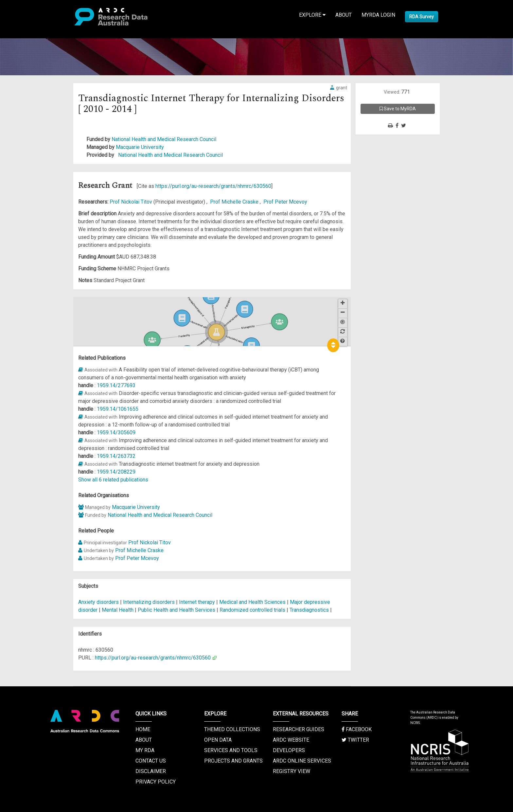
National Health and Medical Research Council (164, 139)
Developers (289, 750)
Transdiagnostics (309, 610)
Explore (312, 15)
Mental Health (118, 610)
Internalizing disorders (149, 602)
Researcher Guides (299, 729)
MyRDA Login (378, 15)
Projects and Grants (233, 761)
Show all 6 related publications (113, 480)
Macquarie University (140, 147)
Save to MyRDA (398, 109)
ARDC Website (291, 740)
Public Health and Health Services (177, 610)
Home (143, 729)
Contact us (151, 761)
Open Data (218, 740)
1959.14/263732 (116, 456)
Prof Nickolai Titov (132, 202)
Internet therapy (197, 602)
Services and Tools (231, 750)
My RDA (145, 750)
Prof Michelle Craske (235, 202)
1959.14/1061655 (118, 409)
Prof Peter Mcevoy (285, 202)
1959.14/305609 (116, 433)
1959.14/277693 (116, 385)
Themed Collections (232, 729)
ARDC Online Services (302, 761)
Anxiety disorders (98, 602)
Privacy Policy (156, 782)
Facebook (357, 729)
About (344, 15)
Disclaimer (151, 771)
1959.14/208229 (116, 472)
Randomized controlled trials (252, 610)
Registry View (292, 771)
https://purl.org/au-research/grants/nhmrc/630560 (213, 186)
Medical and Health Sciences (253, 602)
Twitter (355, 740)
